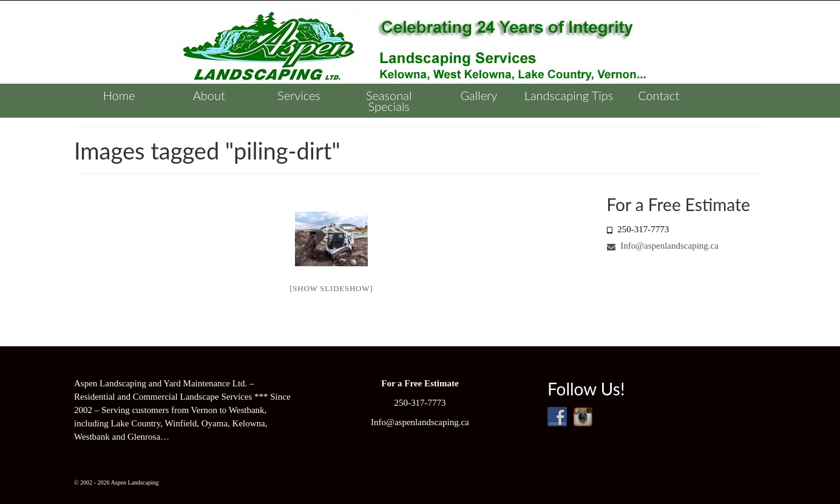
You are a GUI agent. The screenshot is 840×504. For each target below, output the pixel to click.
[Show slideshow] (331, 288)
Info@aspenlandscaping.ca (663, 246)
